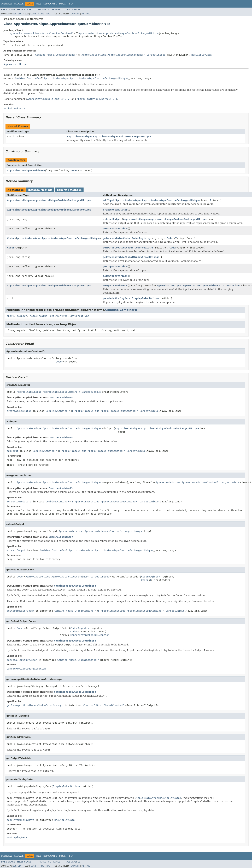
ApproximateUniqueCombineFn (26, 171)
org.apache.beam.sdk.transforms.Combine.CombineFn (41, 33)
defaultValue (39, 316)
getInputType (59, 316)
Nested (16, 14)
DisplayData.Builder (146, 298)
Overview (7, 4)
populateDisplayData (117, 298)
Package (19, 4)
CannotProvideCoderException (90, 635)
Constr (35, 14)
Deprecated (50, 4)
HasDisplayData (202, 55)
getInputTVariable (115, 266)
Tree (39, 4)
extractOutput (112, 219)
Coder (74, 171)
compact (22, 316)
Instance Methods (40, 190)
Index (62, 4)
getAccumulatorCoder (117, 238)
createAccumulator (115, 210)
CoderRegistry (141, 238)
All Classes (73, 10)
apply (10, 316)
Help (70, 4)
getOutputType (80, 316)
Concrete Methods (69, 190)
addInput (109, 200)
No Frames (54, 10)
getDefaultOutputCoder (118, 248)
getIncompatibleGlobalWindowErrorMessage (131, 257)
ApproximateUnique (16, 64)
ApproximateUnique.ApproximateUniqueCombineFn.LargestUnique (118, 33)
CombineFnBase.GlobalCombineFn (56, 55)
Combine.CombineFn (27, 78)
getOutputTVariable (116, 276)
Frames (42, 10)
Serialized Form (14, 109)
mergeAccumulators (115, 286)
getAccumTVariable (115, 229)
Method (46, 14)
